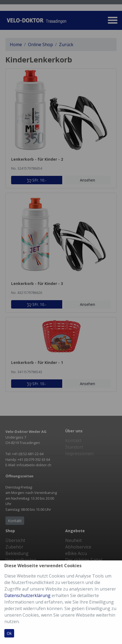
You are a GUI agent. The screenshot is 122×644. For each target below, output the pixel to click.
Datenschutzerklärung (27, 595)
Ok (9, 633)
